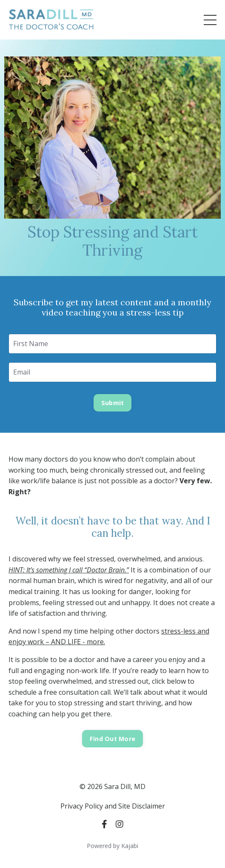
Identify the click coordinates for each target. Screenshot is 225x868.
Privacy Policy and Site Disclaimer (113, 806)
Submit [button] (113, 403)
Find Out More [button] (112, 739)
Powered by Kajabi (112, 846)
